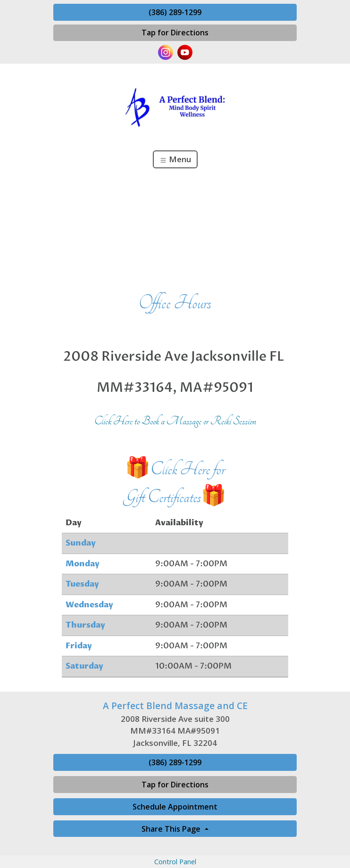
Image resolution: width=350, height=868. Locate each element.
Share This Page (172, 829)
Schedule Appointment (175, 807)
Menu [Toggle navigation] (175, 159)
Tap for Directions (175, 33)
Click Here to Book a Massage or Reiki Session (175, 421)
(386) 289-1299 (175, 12)
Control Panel (175, 862)
